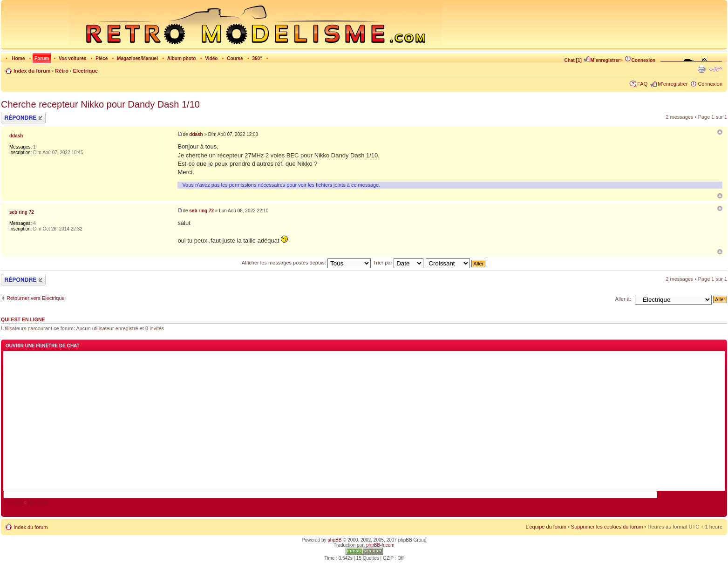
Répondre (23, 118)
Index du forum (32, 71)
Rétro (62, 71)
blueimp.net (38, 503)
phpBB (334, 540)
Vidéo (211, 58)
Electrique (85, 71)
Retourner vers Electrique (36, 298)
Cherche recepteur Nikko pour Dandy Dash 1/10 (100, 104)
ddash (196, 134)
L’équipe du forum (546, 527)
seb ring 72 (201, 211)
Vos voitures (72, 58)
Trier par (398, 263)
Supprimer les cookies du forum (607, 527)
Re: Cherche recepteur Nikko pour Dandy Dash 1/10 (720, 208)
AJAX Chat (13, 503)
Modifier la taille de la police (716, 69)
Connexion (640, 60)
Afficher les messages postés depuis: (306, 263)
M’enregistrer (602, 60)
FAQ (642, 84)
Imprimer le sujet (701, 69)
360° (257, 58)
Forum (42, 58)
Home (18, 58)
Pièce (102, 58)
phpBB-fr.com (380, 545)
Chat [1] (573, 60)
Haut (720, 196)
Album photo (182, 58)
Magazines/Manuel (137, 58)
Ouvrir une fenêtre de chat (43, 346)
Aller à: (623, 299)
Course (235, 58)
